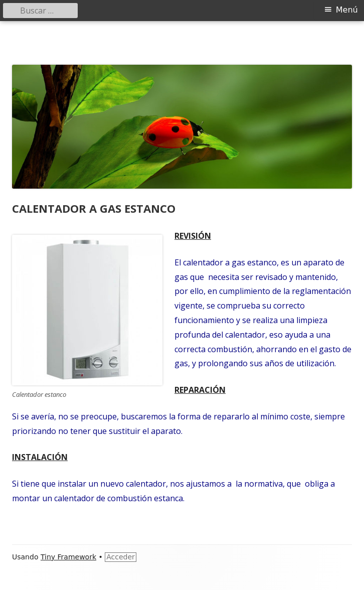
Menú (347, 10)
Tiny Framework (68, 557)
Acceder (121, 557)
